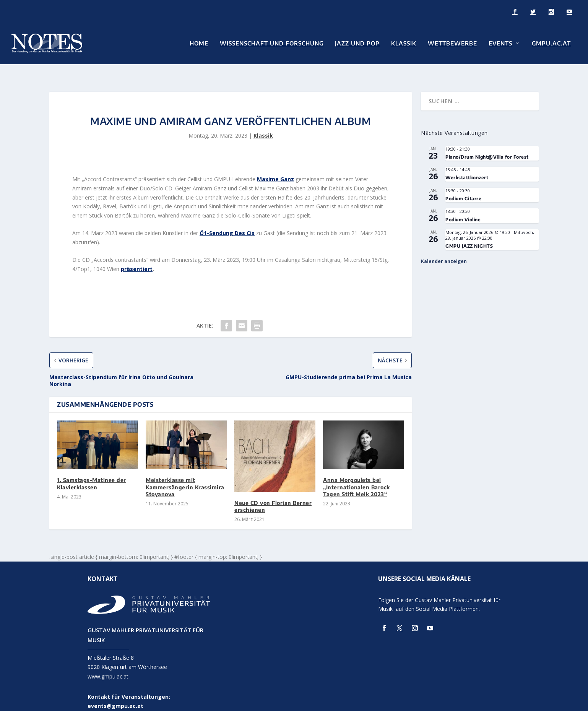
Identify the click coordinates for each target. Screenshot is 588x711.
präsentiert (137, 256)
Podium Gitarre (463, 186)
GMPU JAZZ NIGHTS (469, 233)
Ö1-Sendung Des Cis (227, 220)
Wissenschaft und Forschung (272, 43)
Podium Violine (463, 207)
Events (500, 43)
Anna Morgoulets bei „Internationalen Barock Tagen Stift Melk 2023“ (357, 474)
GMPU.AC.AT (551, 43)
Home (199, 43)
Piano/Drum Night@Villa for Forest (487, 144)
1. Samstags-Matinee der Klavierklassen (92, 470)
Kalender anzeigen (444, 248)
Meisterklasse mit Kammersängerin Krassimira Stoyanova (185, 474)
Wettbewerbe (452, 43)
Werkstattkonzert (467, 165)
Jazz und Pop (357, 43)
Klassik (404, 43)
